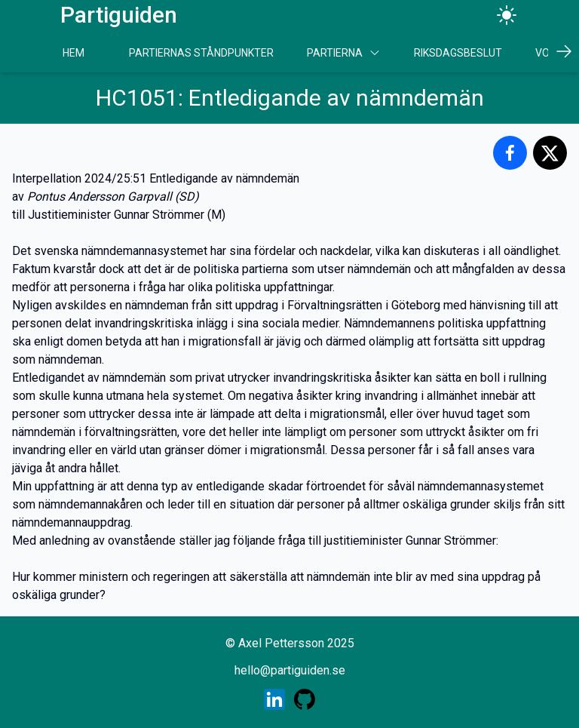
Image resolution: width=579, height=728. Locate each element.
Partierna (344, 53)
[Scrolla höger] (564, 51)
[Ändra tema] (507, 15)
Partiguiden (119, 15)
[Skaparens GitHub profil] (305, 699)
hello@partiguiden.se (290, 670)
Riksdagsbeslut (458, 53)
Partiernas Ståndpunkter (201, 53)
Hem (74, 53)
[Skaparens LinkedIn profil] (274, 699)
